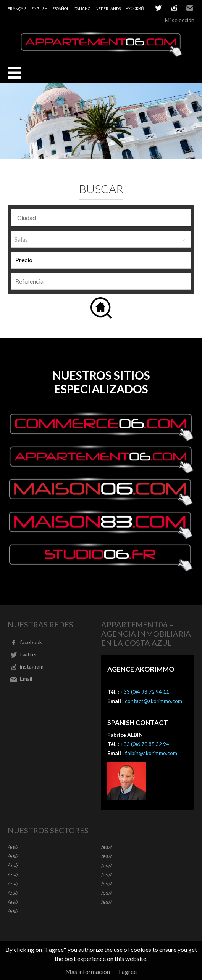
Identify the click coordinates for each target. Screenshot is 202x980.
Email (190, 8)
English (39, 8)
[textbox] (103, 218)
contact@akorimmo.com (154, 701)
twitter (158, 8)
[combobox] (101, 218)
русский (135, 8)
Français (17, 8)
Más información (88, 971)
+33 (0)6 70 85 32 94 (145, 744)
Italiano (82, 8)
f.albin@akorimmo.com (151, 753)
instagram (174, 8)
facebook (31, 642)
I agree (128, 971)
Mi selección (180, 20)
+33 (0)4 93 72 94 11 (145, 692)
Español (61, 8)
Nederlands (108, 8)
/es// (13, 847)
